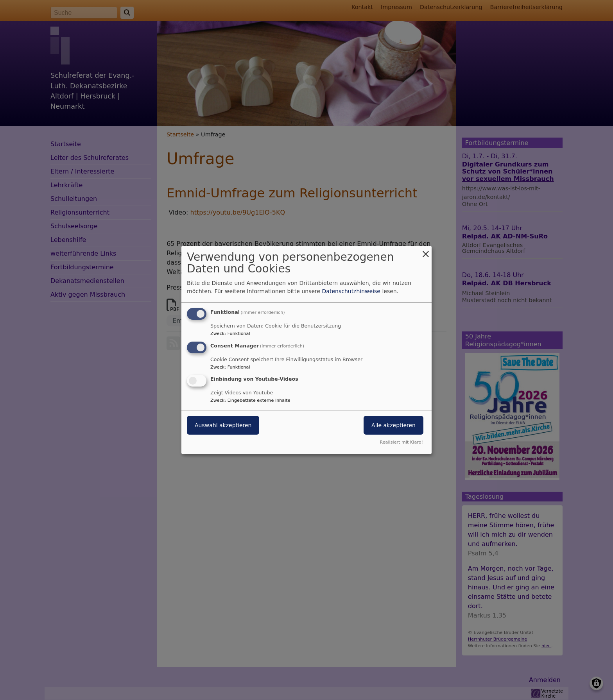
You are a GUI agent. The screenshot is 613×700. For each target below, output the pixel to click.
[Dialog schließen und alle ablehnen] (426, 251)
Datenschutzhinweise (351, 291)
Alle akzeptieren (393, 426)
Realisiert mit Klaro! (401, 442)
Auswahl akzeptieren (223, 426)
